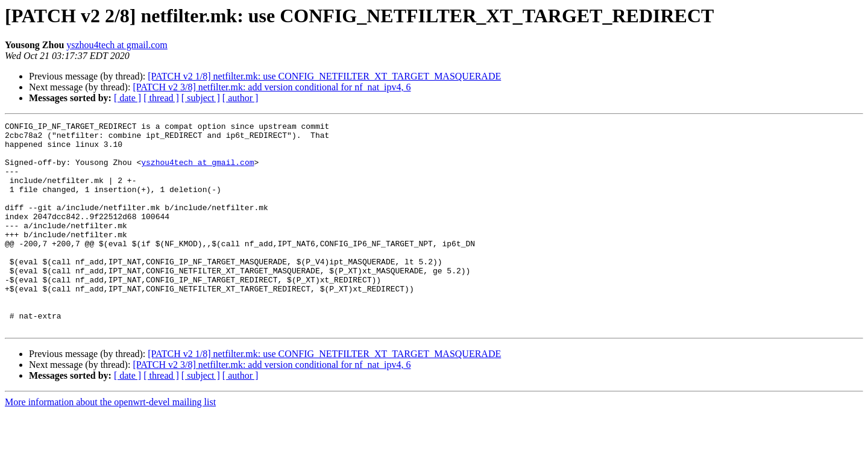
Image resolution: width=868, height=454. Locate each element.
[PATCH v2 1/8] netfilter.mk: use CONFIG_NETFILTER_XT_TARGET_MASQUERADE (324, 76)
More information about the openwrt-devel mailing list (110, 443)
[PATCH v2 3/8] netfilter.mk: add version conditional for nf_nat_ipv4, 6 (272, 87)
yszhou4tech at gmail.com (117, 45)
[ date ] (127, 98)
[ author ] (241, 98)
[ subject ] (201, 98)
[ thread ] (161, 98)
